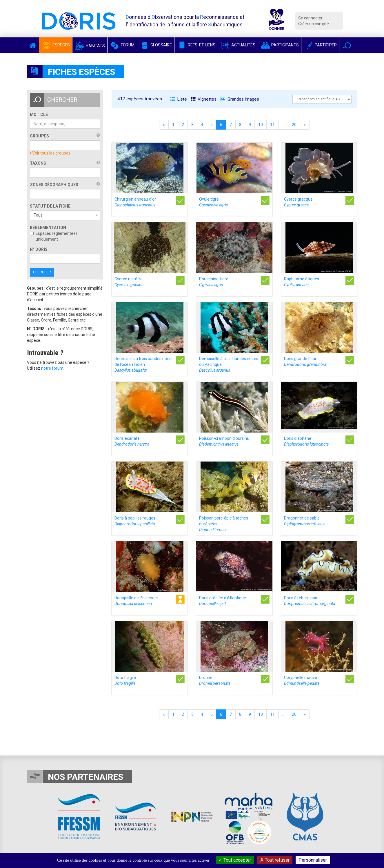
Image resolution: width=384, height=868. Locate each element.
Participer (320, 45)
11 (272, 125)
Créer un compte (314, 24)
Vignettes (204, 99)
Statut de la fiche (50, 206)
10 (261, 125)
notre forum (52, 368)
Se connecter (310, 18)
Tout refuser (275, 860)
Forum (122, 45)
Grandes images (240, 99)
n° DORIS (39, 249)
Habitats (90, 46)
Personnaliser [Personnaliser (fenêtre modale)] (313, 860)
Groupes (39, 136)
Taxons (38, 163)
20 (294, 125)
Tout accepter (235, 860)
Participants (280, 45)
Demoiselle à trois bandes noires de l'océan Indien (144, 364)
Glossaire (156, 45)
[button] (347, 45)
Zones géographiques (54, 185)
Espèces (56, 45)
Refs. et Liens (196, 45)
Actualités (238, 45)
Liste (179, 99)
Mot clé (39, 115)
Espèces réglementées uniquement (54, 236)
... (283, 125)
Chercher (42, 272)
